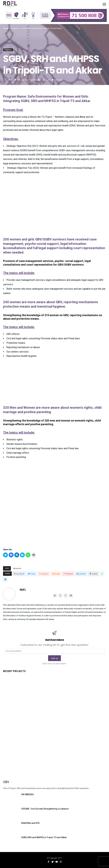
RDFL (11, 80)
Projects (8, 50)
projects (18, 568)
